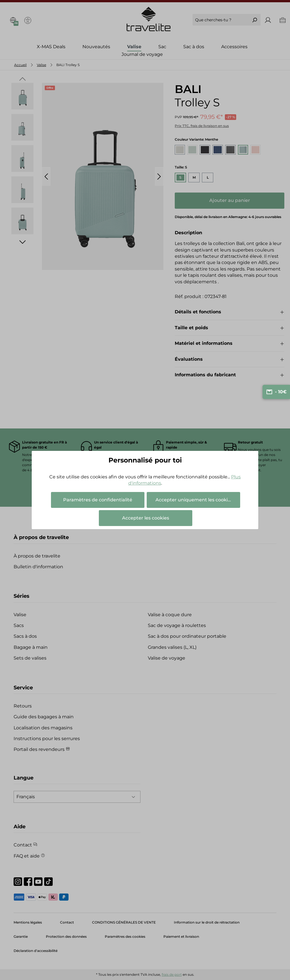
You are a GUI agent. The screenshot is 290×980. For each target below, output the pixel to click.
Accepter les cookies (146, 518)
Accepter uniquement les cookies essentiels (198, 500)
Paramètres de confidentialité (98, 500)
